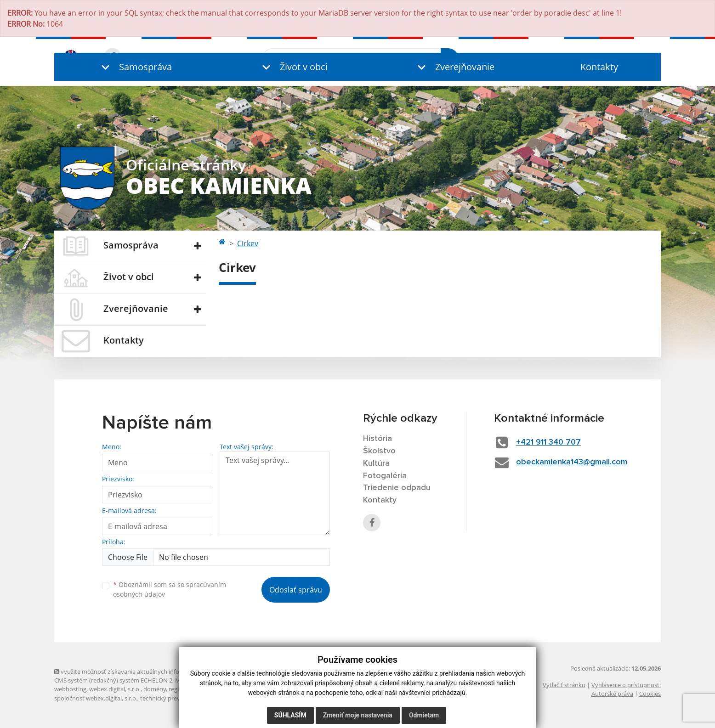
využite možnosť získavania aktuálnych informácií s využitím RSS (145, 672)
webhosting (70, 689)
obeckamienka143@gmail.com (572, 462)
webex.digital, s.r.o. (115, 689)
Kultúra (376, 463)
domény (155, 689)
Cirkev (248, 243)
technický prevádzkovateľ (175, 698)
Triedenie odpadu (397, 488)
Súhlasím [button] (290, 715)
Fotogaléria (385, 476)
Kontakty (599, 67)
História (377, 439)
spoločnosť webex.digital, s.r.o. (96, 698)
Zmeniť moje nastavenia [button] (358, 715)
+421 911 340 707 (548, 442)
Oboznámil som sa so (170, 589)
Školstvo (379, 451)
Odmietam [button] (424, 715)
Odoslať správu (296, 590)
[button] (135, 67)
